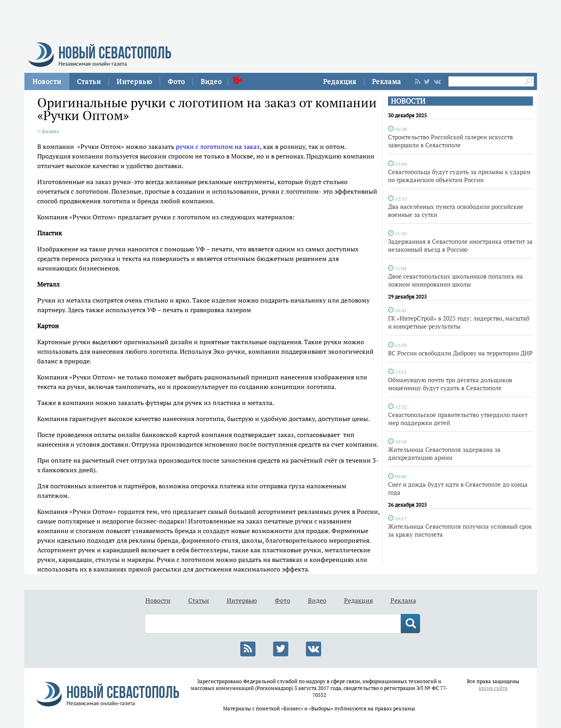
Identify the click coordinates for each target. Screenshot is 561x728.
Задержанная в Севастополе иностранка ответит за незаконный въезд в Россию (460, 245)
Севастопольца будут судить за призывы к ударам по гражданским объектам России (459, 176)
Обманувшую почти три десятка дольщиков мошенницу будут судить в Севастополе (450, 384)
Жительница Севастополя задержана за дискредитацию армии (444, 453)
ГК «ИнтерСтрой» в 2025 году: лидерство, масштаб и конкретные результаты (459, 322)
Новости (47, 81)
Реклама (387, 81)
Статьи (89, 81)
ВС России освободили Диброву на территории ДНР (460, 353)
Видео (211, 81)
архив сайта (493, 688)
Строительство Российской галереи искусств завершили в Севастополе (450, 141)
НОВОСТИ (408, 101)
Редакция (340, 81)
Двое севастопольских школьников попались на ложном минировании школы (455, 280)
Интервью (134, 81)
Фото (176, 81)
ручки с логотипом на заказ (218, 146)
